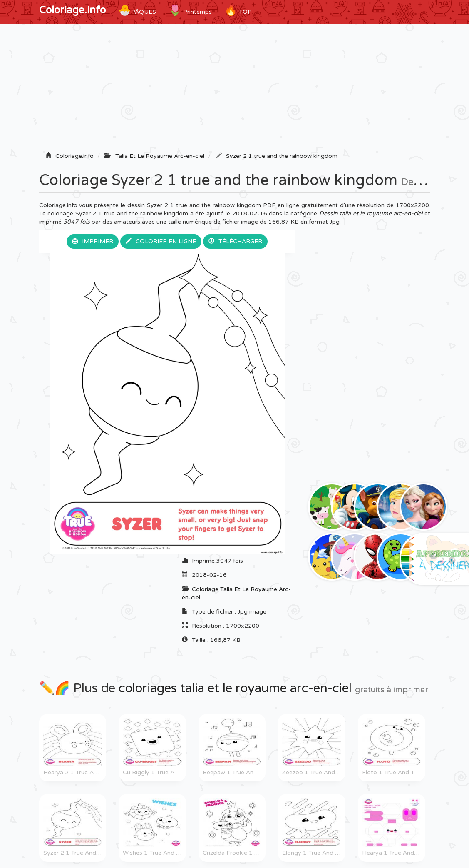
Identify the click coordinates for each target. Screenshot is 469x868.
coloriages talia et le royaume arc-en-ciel (235, 688)
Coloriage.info (72, 10)
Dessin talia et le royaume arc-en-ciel (371, 213)
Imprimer (93, 241)
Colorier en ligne (161, 241)
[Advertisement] (235, 90)
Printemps (190, 10)
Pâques (137, 10)
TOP (238, 10)
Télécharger (235, 241)
